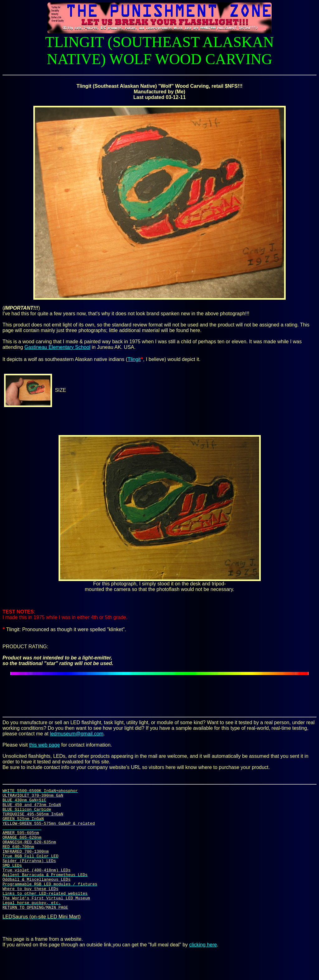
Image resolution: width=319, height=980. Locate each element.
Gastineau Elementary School (57, 347)
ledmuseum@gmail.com (77, 734)
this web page (44, 745)
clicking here (203, 969)
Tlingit (134, 359)
